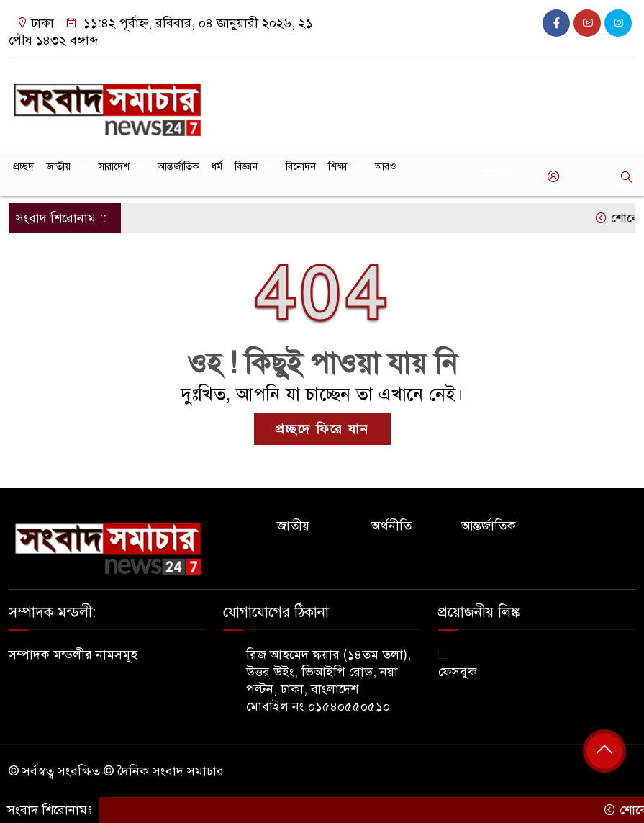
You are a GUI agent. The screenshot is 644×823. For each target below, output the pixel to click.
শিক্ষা (337, 167)
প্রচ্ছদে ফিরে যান (322, 429)
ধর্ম (217, 167)
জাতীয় (58, 167)
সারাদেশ (114, 167)
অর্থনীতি (391, 526)
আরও (385, 167)
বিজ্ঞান (246, 167)
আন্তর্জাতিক (178, 167)
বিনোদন (301, 167)
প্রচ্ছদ (23, 167)
